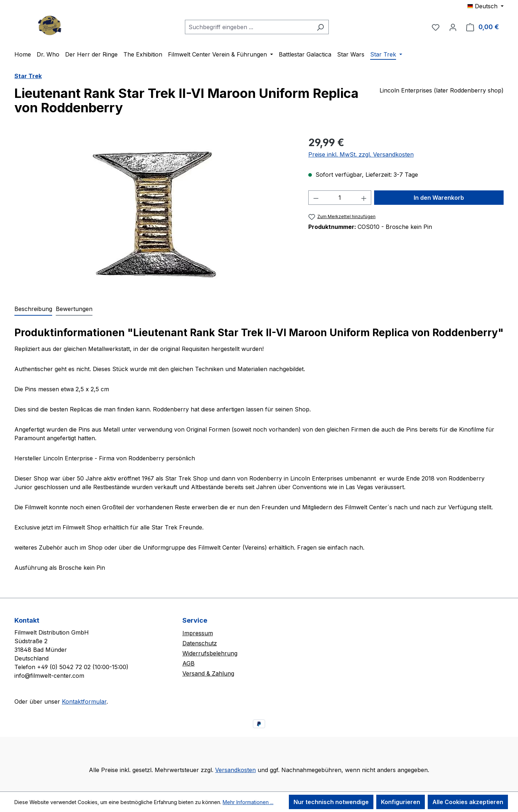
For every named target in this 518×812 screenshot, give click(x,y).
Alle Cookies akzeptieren (468, 802)
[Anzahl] (340, 198)
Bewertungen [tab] (74, 309)
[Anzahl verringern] (316, 198)
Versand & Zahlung (208, 673)
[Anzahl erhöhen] (364, 198)
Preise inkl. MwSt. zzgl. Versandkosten (361, 154)
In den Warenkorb (439, 198)
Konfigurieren (401, 802)
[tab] (33, 309)
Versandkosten (235, 770)
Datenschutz (200, 643)
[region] (154, 212)
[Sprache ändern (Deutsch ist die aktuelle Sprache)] (485, 6)
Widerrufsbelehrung (210, 653)
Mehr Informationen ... (248, 802)
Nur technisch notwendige (331, 802)
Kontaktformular (84, 702)
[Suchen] (320, 27)
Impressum (198, 633)
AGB (188, 663)
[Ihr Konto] (453, 27)
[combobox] (249, 27)
